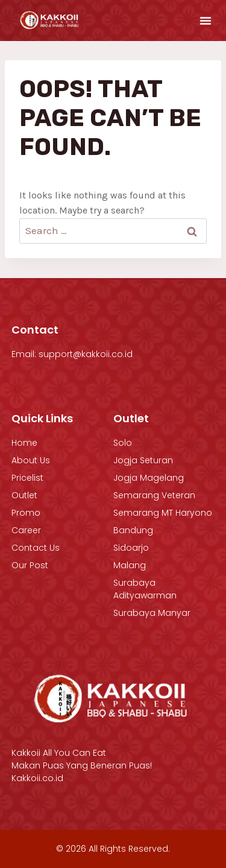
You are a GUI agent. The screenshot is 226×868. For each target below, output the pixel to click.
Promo (26, 513)
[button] (206, 21)
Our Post (30, 565)
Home (24, 443)
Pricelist (27, 478)
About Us (31, 460)
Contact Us (36, 548)
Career (26, 530)
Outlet (24, 495)
